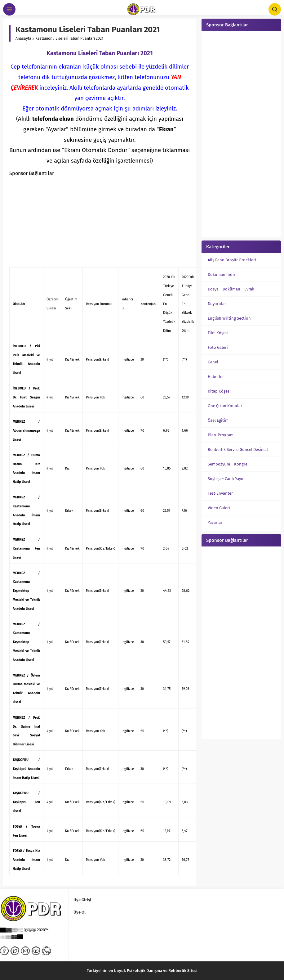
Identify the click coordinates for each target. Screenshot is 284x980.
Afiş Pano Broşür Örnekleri (232, 260)
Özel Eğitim (218, 420)
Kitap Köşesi (219, 391)
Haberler (216, 377)
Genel (213, 362)
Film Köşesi (218, 333)
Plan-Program (221, 435)
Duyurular (217, 304)
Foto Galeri (218, 347)
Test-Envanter (220, 493)
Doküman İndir (222, 274)
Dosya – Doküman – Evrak (231, 289)
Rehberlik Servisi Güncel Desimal (238, 450)
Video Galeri (219, 508)
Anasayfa (23, 38)
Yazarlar (215, 522)
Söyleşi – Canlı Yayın (226, 479)
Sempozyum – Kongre (228, 464)
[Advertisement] (100, 222)
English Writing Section (229, 318)
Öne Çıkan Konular (225, 406)
